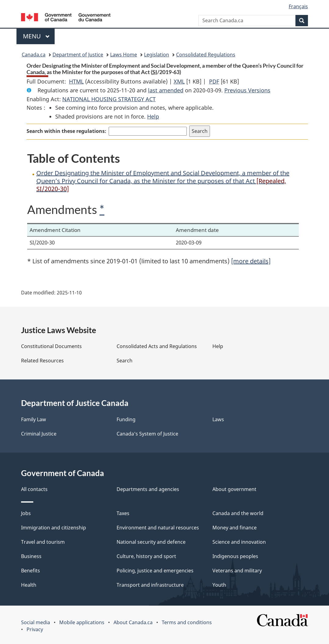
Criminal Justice (39, 434)
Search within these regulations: (66, 131)
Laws (218, 419)
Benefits (31, 571)
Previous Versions (247, 90)
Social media (36, 622)
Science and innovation (239, 542)
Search (125, 361)
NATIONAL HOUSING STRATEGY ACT (109, 99)
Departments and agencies (148, 489)
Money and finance (235, 528)
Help (153, 116)
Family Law (34, 419)
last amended (166, 90)
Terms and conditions (187, 622)
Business (31, 556)
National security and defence (151, 542)
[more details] (251, 261)
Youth (219, 585)
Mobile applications (82, 622)
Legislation (157, 55)
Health (29, 585)
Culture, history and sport (146, 556)
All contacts (34, 489)
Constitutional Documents (51, 346)
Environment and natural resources (158, 528)
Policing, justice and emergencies (155, 571)
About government (234, 489)
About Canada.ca (133, 622)
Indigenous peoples (235, 556)
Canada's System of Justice (147, 434)
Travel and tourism (43, 542)
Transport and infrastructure (150, 585)
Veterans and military (237, 571)
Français (298, 6)
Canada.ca (34, 55)
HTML (76, 81)
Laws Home (124, 55)
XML (179, 81)
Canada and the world (238, 513)
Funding (126, 419)
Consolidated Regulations (206, 55)
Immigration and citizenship (54, 528)
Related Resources (42, 361)
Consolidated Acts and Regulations (157, 346)
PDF (214, 81)
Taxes (123, 513)
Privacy (35, 629)
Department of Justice (78, 55)
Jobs (26, 513)
